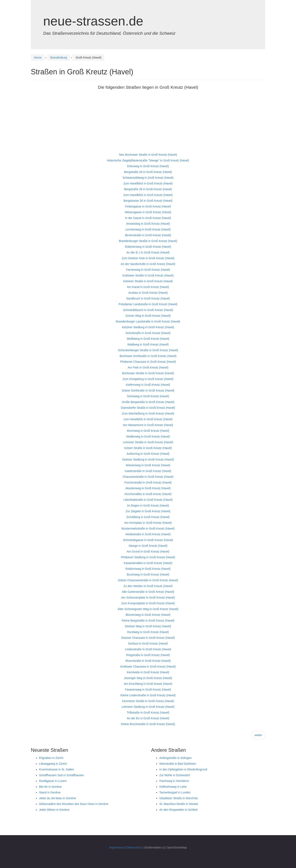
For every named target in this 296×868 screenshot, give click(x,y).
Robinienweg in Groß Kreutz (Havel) (148, 247)
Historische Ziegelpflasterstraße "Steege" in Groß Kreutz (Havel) (148, 160)
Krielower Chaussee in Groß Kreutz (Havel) (148, 667)
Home (38, 58)
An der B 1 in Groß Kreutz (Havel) (148, 252)
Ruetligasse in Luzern (53, 781)
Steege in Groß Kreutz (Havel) (148, 546)
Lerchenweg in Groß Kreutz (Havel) (148, 229)
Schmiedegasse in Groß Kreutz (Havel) (148, 540)
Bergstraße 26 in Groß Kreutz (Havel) (148, 172)
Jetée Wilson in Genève (54, 810)
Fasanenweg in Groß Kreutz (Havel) (148, 690)
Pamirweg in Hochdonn (174, 781)
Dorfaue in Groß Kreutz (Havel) (148, 644)
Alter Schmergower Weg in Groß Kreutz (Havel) (148, 609)
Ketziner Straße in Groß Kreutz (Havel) (148, 281)
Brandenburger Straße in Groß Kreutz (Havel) (148, 241)
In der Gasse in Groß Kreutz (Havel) (148, 218)
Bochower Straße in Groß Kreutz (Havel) (148, 373)
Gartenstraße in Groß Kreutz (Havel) (148, 471)
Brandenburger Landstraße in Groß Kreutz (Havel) (148, 321)
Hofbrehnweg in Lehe (173, 787)
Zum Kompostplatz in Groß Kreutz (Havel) (148, 603)
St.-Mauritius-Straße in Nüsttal (179, 804)
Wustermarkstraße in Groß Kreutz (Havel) (148, 528)
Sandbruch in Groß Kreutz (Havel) (148, 298)
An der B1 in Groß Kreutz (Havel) (148, 718)
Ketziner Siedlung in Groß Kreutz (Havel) (148, 327)
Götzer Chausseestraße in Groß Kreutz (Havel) (148, 580)
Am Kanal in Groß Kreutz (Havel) (148, 287)
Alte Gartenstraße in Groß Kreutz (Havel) (148, 592)
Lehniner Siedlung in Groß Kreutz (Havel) (148, 707)
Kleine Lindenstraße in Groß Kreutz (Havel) (148, 695)
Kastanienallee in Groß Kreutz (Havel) (148, 563)
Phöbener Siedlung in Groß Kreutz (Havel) (148, 557)
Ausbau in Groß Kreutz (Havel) (148, 293)
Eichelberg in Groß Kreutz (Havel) (148, 517)
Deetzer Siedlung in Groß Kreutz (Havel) (148, 459)
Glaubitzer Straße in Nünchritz (179, 798)
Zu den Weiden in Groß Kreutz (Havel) (148, 586)
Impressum (116, 847)
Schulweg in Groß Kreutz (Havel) (148, 396)
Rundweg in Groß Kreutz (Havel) (148, 632)
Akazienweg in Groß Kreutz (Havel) (148, 488)
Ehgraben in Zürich (51, 758)
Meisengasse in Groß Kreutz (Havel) (148, 212)
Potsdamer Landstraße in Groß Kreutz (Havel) (148, 304)
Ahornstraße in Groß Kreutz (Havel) (148, 661)
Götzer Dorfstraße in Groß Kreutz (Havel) (148, 390)
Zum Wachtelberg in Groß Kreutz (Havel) (148, 413)
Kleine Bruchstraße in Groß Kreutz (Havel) (148, 724)
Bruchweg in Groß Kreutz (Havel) (148, 574)
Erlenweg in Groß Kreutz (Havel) (148, 166)
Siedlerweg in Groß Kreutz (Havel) (148, 436)
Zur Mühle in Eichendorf (175, 775)
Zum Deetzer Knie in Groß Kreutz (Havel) (148, 258)
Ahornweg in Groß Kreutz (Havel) (148, 431)
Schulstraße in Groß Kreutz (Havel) (148, 333)
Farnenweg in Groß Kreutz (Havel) (148, 270)
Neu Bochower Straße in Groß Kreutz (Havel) (148, 155)
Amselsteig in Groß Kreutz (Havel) (148, 224)
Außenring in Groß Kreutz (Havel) (148, 454)
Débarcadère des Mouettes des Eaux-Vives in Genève (74, 804)
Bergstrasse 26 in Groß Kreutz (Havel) (148, 201)
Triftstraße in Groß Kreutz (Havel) (148, 713)
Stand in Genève (50, 792)
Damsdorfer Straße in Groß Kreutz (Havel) (148, 408)
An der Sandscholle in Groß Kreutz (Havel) (148, 264)
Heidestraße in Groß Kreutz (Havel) (148, 534)
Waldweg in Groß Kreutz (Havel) (148, 344)
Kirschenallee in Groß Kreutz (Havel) (148, 494)
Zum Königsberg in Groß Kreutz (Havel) (148, 379)
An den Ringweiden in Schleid (178, 810)
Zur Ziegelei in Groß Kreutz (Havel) (148, 511)
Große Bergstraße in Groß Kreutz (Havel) (148, 402)
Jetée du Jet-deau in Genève (58, 798)
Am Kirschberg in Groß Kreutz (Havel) (148, 684)
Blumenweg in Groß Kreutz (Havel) (148, 615)
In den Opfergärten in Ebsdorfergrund (183, 769)
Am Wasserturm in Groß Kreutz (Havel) (148, 425)
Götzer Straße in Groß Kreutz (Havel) (148, 448)
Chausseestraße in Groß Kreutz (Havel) (148, 477)
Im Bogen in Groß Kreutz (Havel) (148, 505)
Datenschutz (134, 847)
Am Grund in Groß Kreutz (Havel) (148, 551)
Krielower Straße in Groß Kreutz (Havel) (148, 275)
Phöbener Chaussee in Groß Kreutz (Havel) (148, 362)
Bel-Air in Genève (50, 787)
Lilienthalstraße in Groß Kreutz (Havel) (148, 500)
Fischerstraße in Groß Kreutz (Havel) (148, 482)
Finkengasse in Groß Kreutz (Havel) (148, 206)
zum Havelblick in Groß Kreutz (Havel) (148, 419)
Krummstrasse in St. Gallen (57, 769)
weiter (258, 735)
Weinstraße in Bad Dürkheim (178, 764)
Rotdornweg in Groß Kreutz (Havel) (148, 569)
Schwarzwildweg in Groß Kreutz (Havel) (148, 178)
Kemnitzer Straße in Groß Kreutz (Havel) (148, 701)
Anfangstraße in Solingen (175, 758)
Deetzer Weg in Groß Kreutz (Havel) (148, 626)
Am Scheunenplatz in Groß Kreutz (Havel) (148, 597)
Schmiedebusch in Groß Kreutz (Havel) (148, 310)
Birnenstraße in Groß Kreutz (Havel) (148, 235)
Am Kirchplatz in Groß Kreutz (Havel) (148, 523)
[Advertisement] (148, 123)
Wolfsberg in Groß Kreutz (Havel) (148, 339)
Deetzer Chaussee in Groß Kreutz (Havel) (148, 638)
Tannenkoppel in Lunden (175, 792)
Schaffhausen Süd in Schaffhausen (61, 775)
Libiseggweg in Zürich (53, 764)
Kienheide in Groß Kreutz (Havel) (148, 672)
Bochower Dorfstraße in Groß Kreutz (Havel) (148, 356)
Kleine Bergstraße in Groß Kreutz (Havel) (148, 620)
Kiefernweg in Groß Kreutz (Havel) (148, 385)
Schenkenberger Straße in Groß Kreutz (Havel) (148, 350)
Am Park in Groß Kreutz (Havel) (148, 367)
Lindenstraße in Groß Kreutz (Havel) (148, 649)
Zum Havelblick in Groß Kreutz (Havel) (148, 183)
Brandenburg (59, 58)
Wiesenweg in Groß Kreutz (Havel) (148, 465)
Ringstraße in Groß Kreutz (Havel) (148, 655)
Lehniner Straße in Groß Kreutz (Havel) (148, 442)
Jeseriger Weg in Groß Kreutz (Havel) (148, 678)
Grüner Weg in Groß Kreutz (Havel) (148, 316)
